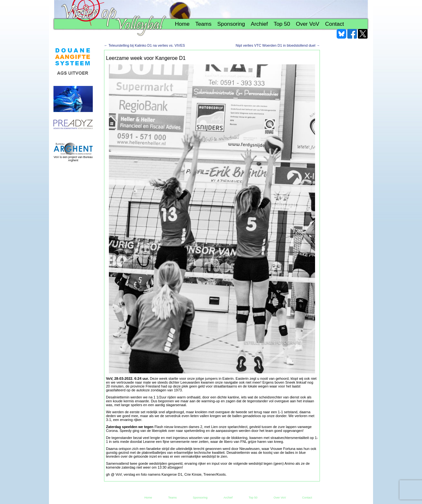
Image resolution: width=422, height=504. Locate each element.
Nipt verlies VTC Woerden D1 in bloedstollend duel (278, 45)
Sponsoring (231, 24)
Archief (259, 24)
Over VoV (307, 24)
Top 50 (282, 24)
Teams (203, 24)
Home (182, 24)
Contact (335, 24)
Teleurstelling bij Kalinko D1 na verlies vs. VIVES (144, 45)
